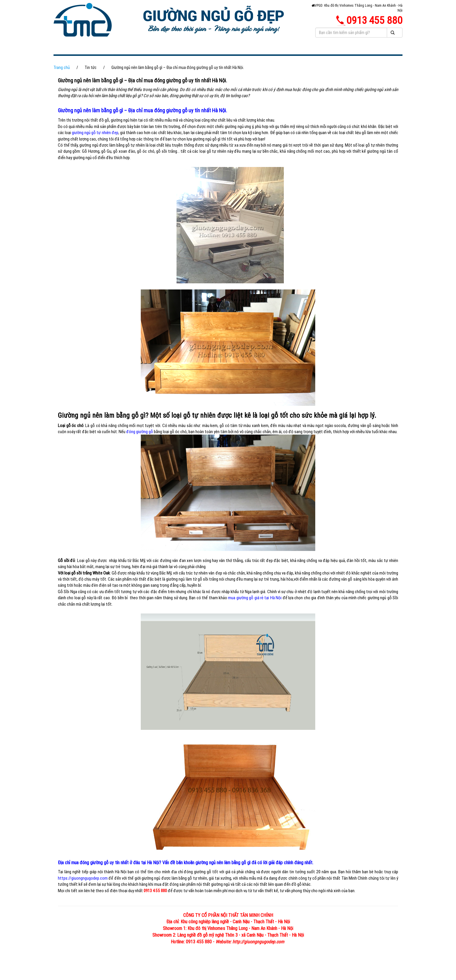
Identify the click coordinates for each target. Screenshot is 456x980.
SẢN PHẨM (183, 49)
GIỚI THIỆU (141, 49)
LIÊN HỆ (169, 59)
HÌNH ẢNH (223, 49)
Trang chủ (62, 78)
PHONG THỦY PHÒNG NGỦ (318, 49)
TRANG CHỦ (99, 49)
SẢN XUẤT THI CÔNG (119, 59)
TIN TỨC (260, 49)
